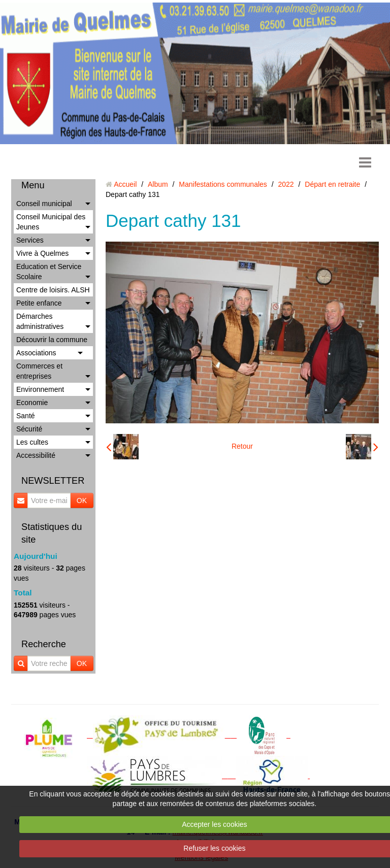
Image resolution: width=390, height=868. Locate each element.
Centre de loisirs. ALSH (53, 290)
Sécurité (29, 429)
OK (82, 500)
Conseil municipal (44, 204)
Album (158, 184)
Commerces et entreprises (39, 371)
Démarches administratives (40, 321)
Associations (36, 353)
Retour (242, 446)
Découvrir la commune (52, 340)
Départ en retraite (332, 184)
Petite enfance (39, 303)
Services (30, 240)
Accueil (125, 184)
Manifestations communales (223, 184)
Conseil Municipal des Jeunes (51, 222)
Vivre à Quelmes (42, 253)
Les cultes (32, 442)
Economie (32, 403)
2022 (286, 184)
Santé (26, 416)
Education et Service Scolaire (49, 272)
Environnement (40, 389)
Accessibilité (36, 455)
